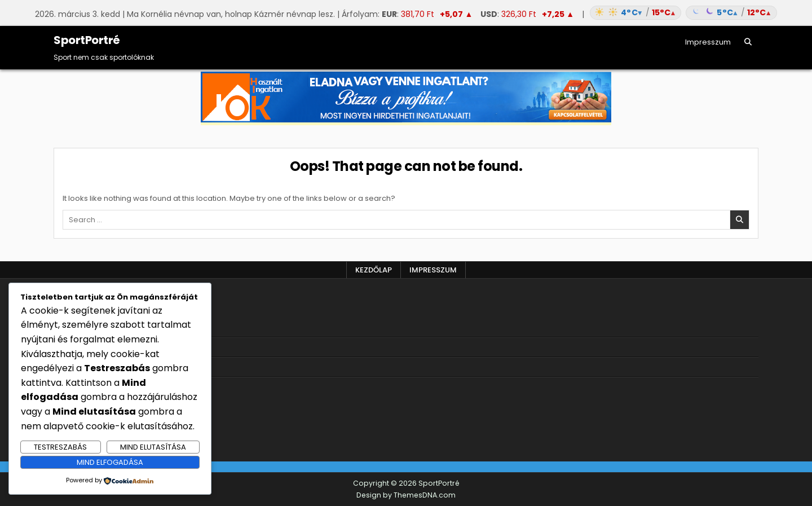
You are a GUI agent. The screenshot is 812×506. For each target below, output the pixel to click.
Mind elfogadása (110, 462)
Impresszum (708, 42)
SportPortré (87, 40)
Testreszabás (60, 447)
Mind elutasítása (153, 447)
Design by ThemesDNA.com (406, 495)
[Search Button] (748, 42)
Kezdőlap (374, 270)
